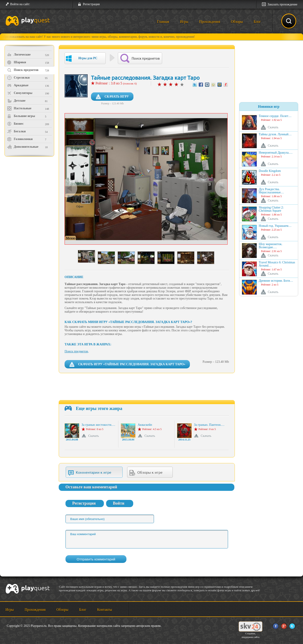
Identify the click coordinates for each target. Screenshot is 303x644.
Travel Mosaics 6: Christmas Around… (277, 264)
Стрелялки (18, 78)
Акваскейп (145, 425)
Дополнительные (23, 147)
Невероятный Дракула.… (276, 153)
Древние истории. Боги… (276, 281)
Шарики (16, 62)
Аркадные (18, 85)
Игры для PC (82, 59)
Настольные (19, 108)
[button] (35, 4)
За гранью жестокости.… (98, 425)
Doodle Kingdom (270, 171)
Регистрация (91, 4)
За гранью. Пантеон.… (209, 425)
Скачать (94, 436)
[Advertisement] (30, 196)
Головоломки (20, 139)
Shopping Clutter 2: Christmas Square (271, 209)
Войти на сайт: (20, 4)
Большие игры (21, 116)
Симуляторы (20, 93)
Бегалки (16, 131)
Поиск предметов (23, 70)
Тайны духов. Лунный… (275, 134)
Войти (119, 503)
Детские (16, 101)
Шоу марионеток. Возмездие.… (271, 246)
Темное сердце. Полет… (275, 116)
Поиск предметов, (77, 351)
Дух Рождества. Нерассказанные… (271, 191)
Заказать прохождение (282, 4)
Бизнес (15, 124)
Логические (19, 55)
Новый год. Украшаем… (275, 226)
